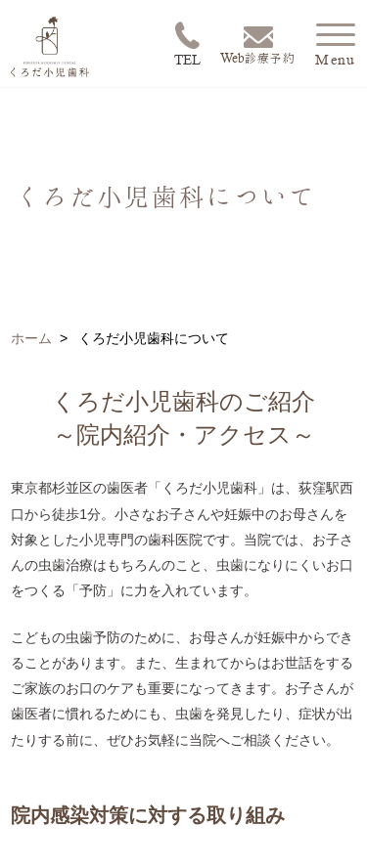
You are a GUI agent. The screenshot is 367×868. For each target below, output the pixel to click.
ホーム (31, 338)
